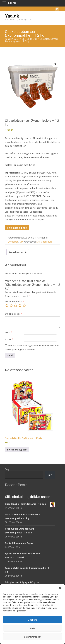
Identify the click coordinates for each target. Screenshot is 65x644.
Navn (9, 332)
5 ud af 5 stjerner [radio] (24, 305)
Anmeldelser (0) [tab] (18, 252)
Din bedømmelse (15, 302)
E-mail (9, 339)
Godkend (33, 620)
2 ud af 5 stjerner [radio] (11, 305)
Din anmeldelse (14, 314)
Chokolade (13, 242)
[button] (60, 588)
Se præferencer (33, 637)
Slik (21, 242)
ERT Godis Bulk (44, 242)
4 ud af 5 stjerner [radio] (20, 305)
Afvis (32, 628)
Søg (7, 469)
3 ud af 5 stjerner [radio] (16, 305)
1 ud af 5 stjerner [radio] (7, 305)
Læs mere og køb (17, 228)
